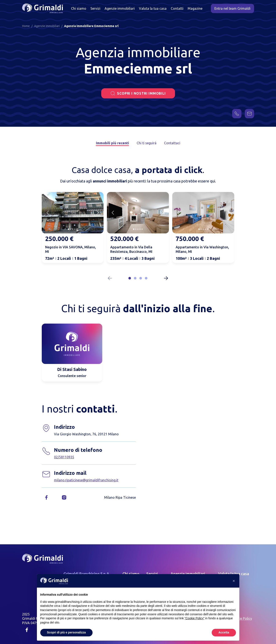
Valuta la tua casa (153, 8)
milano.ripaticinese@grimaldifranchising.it (86, 480)
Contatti (177, 8)
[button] (130, 278)
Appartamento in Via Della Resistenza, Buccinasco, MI (131, 249)
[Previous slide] (48, 213)
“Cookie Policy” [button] (194, 618)
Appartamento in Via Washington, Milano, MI (202, 249)
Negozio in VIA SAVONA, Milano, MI (71, 249)
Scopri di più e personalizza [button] (66, 632)
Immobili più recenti (112, 143)
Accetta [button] (224, 632)
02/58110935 (64, 457)
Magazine (195, 8)
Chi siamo (79, 8)
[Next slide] (98, 213)
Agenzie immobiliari (120, 8)
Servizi (95, 8)
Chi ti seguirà (147, 143)
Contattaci (172, 143)
